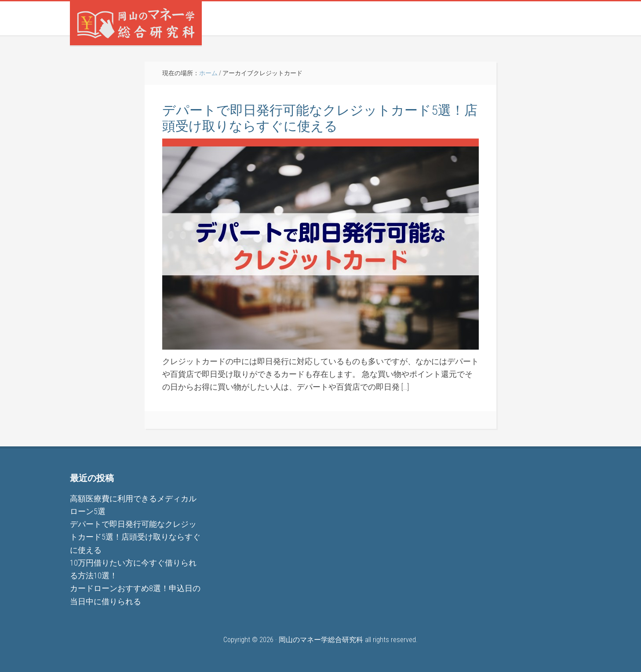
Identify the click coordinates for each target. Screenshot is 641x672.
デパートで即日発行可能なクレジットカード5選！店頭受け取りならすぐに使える (320, 118)
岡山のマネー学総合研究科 (136, 23)
